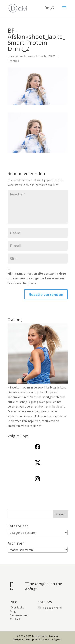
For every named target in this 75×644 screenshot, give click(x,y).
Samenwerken (19, 615)
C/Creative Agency (51, 639)
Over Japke (17, 607)
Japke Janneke (25, 56)
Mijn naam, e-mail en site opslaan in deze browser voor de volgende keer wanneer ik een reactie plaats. (37, 278)
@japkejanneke (52, 608)
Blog (13, 611)
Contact (15, 619)
